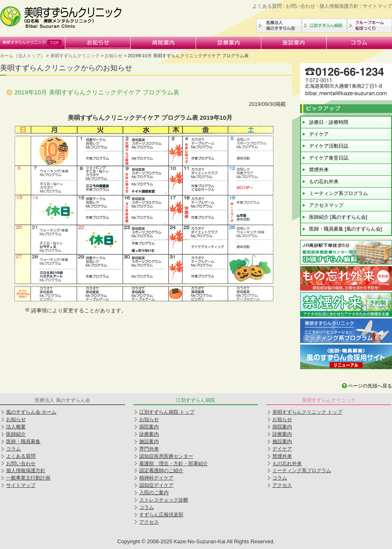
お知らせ (98, 43)
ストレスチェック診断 (164, 500)
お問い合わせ (301, 6)
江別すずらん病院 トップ (167, 412)
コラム (359, 43)
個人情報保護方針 (339, 6)
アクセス (149, 522)
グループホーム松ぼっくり (370, 26)
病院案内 (163, 43)
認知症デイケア (156, 485)
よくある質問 (267, 6)
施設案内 (294, 43)
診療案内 (229, 43)
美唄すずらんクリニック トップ (307, 412)
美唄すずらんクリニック (33, 43)
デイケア (319, 134)
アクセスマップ (326, 205)
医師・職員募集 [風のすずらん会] (345, 229)
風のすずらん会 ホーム (31, 412)
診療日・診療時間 (329, 122)
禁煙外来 (319, 170)
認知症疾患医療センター (166, 456)
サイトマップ (377, 6)
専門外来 (149, 449)
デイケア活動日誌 (329, 146)
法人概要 (16, 427)
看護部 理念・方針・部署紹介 (174, 464)
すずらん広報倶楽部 (161, 515)
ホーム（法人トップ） (22, 56)
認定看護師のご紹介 (161, 471)
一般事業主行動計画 (28, 478)
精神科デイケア (156, 478)
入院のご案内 (154, 493)
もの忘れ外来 (324, 182)
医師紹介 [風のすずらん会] (338, 217)
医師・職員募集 (23, 441)
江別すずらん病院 (324, 26)
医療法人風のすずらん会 (279, 26)
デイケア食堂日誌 (329, 158)
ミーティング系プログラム (339, 193)
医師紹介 (16, 434)
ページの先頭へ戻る (370, 386)
